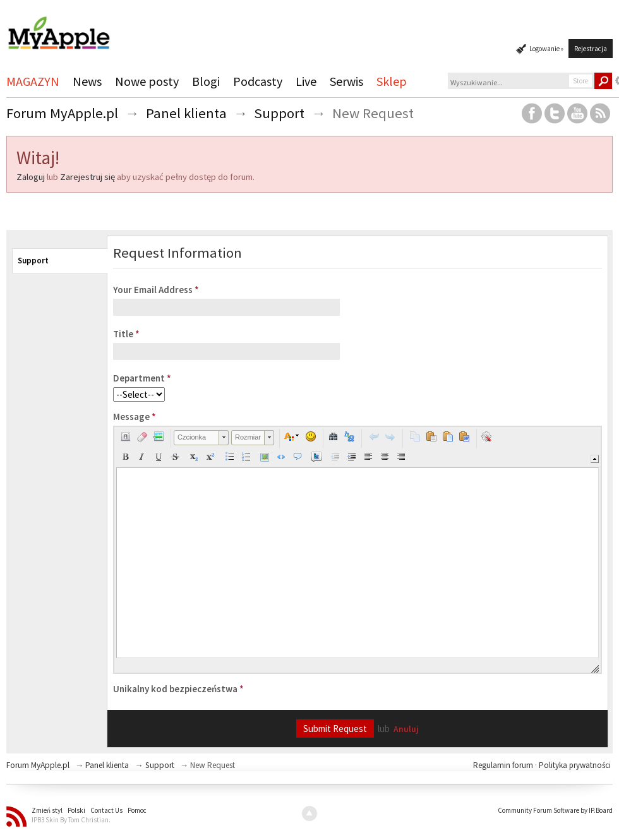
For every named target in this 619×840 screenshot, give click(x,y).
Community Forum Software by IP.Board (555, 810)
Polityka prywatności (575, 765)
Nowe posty (147, 81)
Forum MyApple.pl (38, 765)
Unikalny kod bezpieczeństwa (178, 689)
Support (33, 261)
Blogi (206, 81)
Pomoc (137, 810)
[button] (126, 436)
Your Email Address (156, 290)
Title (126, 334)
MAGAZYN (33, 81)
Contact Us (106, 810)
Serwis (346, 81)
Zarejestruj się (87, 177)
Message (135, 417)
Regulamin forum (504, 765)
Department (142, 378)
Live (306, 81)
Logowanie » (546, 49)
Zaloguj (31, 177)
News (87, 81)
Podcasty (258, 81)
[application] (358, 550)
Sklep (392, 81)
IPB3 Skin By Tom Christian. (71, 820)
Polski (76, 810)
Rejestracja (591, 49)
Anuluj (406, 729)
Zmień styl (47, 810)
